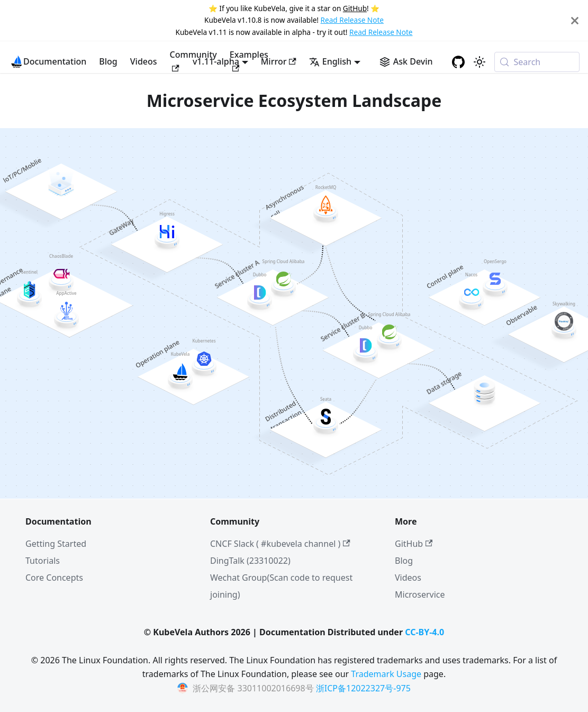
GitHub (355, 8)
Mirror (279, 61)
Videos (144, 61)
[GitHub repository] (458, 62)
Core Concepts (54, 578)
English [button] (330, 61)
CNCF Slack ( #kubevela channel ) (280, 544)
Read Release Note (352, 20)
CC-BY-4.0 (424, 632)
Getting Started (56, 544)
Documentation (55, 61)
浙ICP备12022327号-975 (363, 688)
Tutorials (43, 561)
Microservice (420, 594)
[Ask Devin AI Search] (406, 61)
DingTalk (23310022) (250, 561)
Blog (108, 61)
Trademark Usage (386, 674)
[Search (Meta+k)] (537, 62)
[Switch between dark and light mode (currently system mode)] (480, 62)
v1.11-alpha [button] (216, 61)
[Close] (575, 20)
